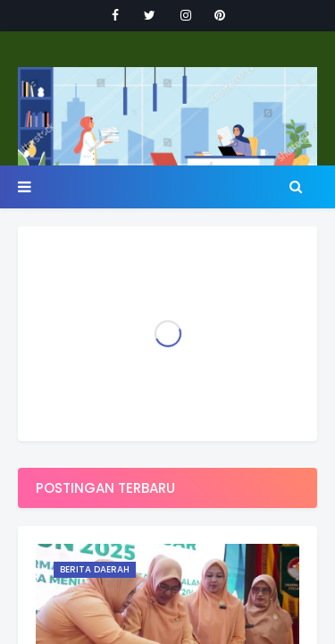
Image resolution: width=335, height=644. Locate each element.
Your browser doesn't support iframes (167, 322)
